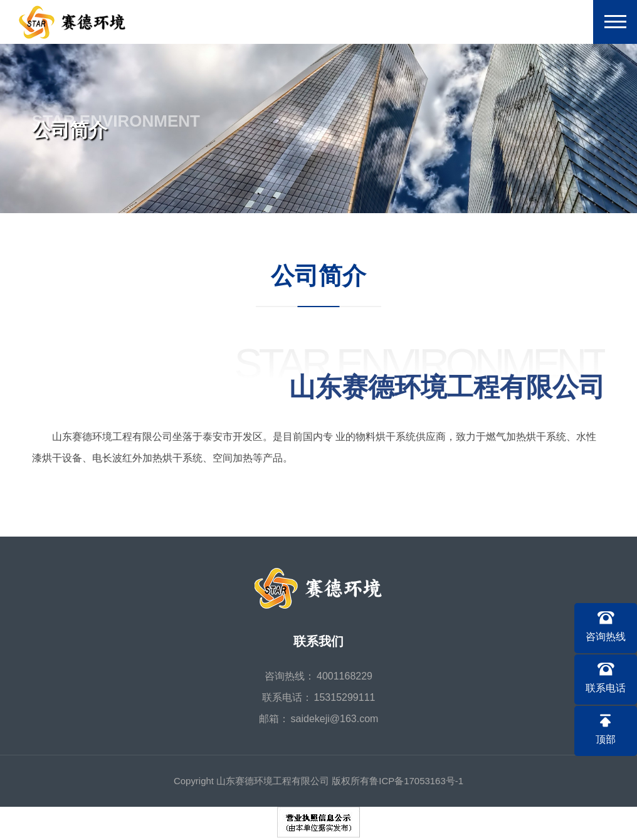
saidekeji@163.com (335, 719)
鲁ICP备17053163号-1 (416, 781)
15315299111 (345, 697)
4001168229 (345, 676)
